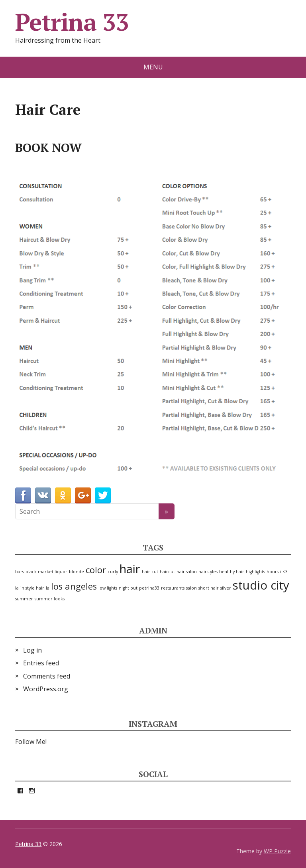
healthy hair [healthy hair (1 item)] (232, 572)
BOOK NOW (48, 148)
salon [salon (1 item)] (191, 588)
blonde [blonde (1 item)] (76, 572)
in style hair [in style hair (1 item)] (32, 588)
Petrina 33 (72, 22)
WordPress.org (46, 689)
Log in (32, 650)
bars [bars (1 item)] (20, 572)
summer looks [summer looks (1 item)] (50, 599)
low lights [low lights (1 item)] (108, 588)
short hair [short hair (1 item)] (209, 588)
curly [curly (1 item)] (113, 572)
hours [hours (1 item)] (273, 572)
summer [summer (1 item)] (24, 599)
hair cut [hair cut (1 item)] (150, 572)
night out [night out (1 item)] (128, 588)
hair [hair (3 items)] (130, 569)
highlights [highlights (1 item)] (255, 572)
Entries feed (41, 663)
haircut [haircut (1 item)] (167, 572)
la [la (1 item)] (48, 588)
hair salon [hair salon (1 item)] (187, 572)
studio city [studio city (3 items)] (261, 585)
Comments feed (47, 676)
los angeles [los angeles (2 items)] (74, 586)
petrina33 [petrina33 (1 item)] (149, 588)
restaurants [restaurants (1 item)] (173, 588)
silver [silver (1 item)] (226, 588)
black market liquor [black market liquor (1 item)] (46, 572)
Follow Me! (31, 742)
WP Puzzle (277, 851)
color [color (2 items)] (96, 570)
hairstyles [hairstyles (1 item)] (208, 572)
